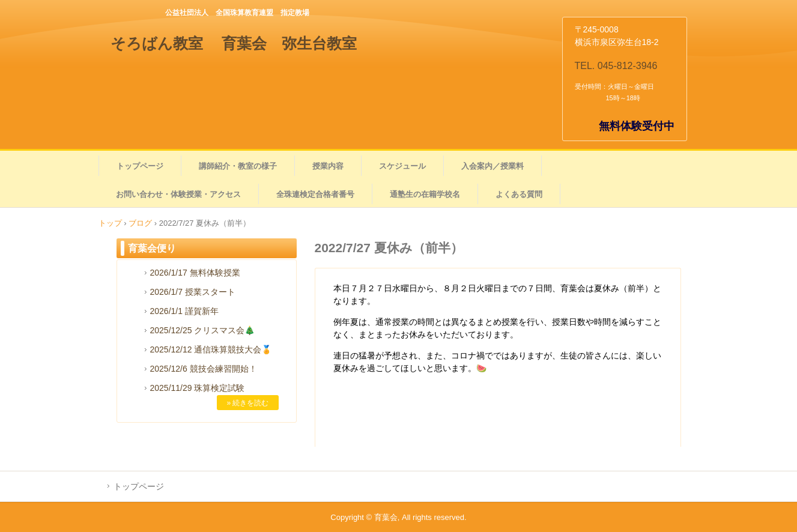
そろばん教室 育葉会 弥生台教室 (234, 43)
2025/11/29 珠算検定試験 (198, 388)
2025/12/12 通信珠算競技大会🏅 (211, 349)
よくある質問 (519, 194)
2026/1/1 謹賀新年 (184, 311)
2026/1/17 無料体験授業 (195, 273)
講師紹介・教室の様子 (238, 166)
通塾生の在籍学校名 (425, 194)
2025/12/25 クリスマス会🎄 (203, 330)
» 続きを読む (247, 403)
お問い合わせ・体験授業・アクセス (178, 194)
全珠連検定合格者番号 (315, 194)
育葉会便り (152, 248)
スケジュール (402, 166)
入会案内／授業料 (492, 166)
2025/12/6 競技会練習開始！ (204, 369)
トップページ (140, 166)
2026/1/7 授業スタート (193, 292)
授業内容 (328, 166)
